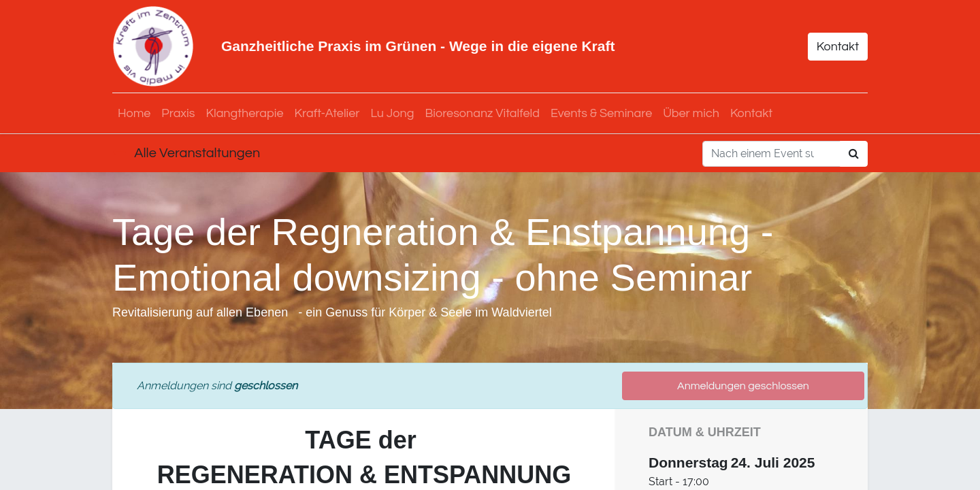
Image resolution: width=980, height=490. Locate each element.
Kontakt (838, 47)
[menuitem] (134, 113)
